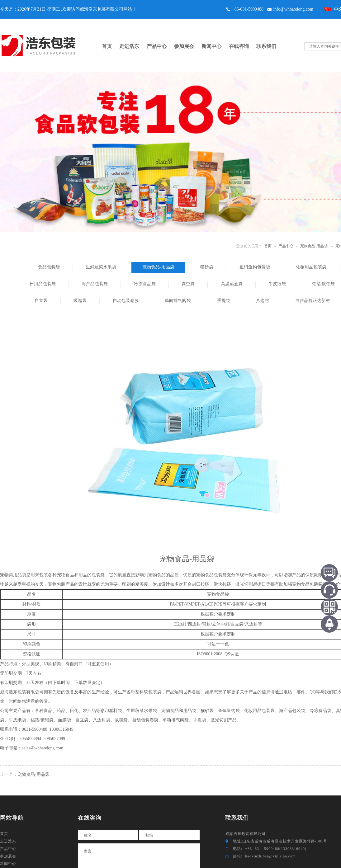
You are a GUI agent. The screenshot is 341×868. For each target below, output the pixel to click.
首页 (268, 246)
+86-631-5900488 (248, 9)
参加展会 (8, 856)
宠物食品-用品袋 (314, 246)
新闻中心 (8, 864)
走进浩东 (8, 841)
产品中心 (286, 246)
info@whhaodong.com (293, 9)
